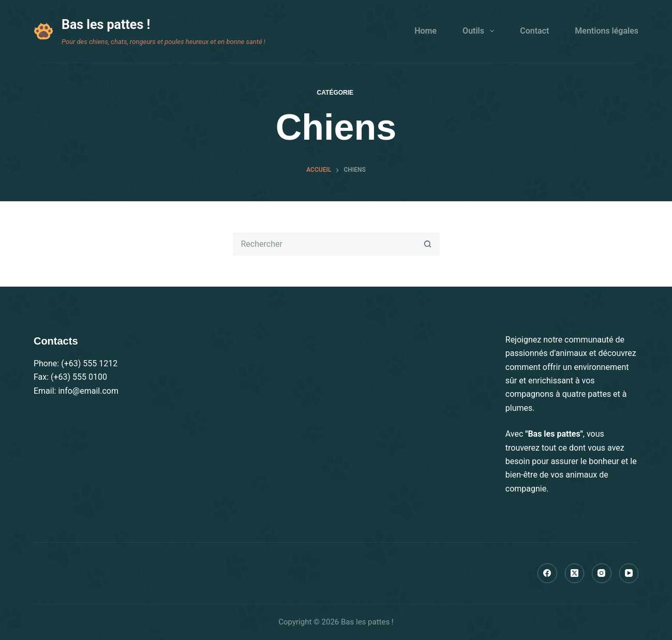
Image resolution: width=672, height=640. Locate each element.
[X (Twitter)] (575, 573)
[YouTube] (629, 573)
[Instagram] (602, 573)
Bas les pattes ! (106, 25)
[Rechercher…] (325, 244)
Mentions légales (607, 31)
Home (425, 31)
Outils (480, 31)
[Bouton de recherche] (428, 244)
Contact (534, 31)
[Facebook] (547, 573)
